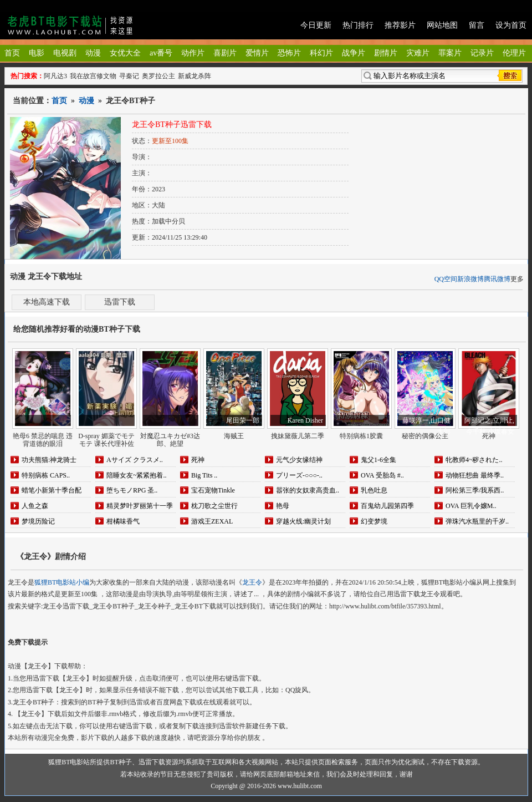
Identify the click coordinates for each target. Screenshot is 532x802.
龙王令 (252, 582)
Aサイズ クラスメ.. (135, 460)
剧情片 (386, 53)
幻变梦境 (374, 521)
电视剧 (65, 53)
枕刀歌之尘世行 (214, 506)
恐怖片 (289, 53)
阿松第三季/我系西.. (475, 490)
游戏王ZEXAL (212, 521)
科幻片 (321, 53)
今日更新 (316, 25)
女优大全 (125, 53)
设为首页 (511, 25)
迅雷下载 (120, 302)
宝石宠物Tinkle (213, 490)
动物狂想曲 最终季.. (475, 475)
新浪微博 (470, 279)
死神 (198, 460)
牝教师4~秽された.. (474, 460)
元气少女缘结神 (299, 460)
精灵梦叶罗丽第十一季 (140, 506)
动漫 (93, 53)
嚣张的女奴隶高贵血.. (308, 490)
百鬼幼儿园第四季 (387, 506)
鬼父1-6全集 (378, 460)
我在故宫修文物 (93, 76)
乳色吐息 (374, 490)
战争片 (354, 53)
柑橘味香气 (123, 521)
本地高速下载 (47, 302)
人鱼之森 (35, 506)
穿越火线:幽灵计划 (303, 521)
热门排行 (358, 25)
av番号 (161, 53)
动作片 (193, 53)
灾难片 (418, 53)
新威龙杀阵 (195, 76)
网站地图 (442, 25)
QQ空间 (446, 279)
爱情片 (257, 53)
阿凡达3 (55, 76)
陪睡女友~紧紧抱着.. (137, 475)
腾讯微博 (497, 279)
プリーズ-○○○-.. (299, 475)
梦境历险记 (38, 521)
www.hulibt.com (300, 786)
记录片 (482, 53)
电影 (37, 53)
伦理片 (514, 53)
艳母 (283, 506)
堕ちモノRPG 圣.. (132, 490)
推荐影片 (400, 25)
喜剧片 (225, 53)
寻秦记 (129, 76)
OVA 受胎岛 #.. (382, 475)
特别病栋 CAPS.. (46, 475)
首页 (12, 53)
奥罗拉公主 (158, 76)
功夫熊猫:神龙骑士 (49, 460)
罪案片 (450, 53)
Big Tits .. (204, 475)
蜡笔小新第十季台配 (52, 490)
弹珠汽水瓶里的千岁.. (477, 521)
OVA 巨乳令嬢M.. (471, 506)
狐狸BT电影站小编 (62, 582)
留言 (477, 25)
